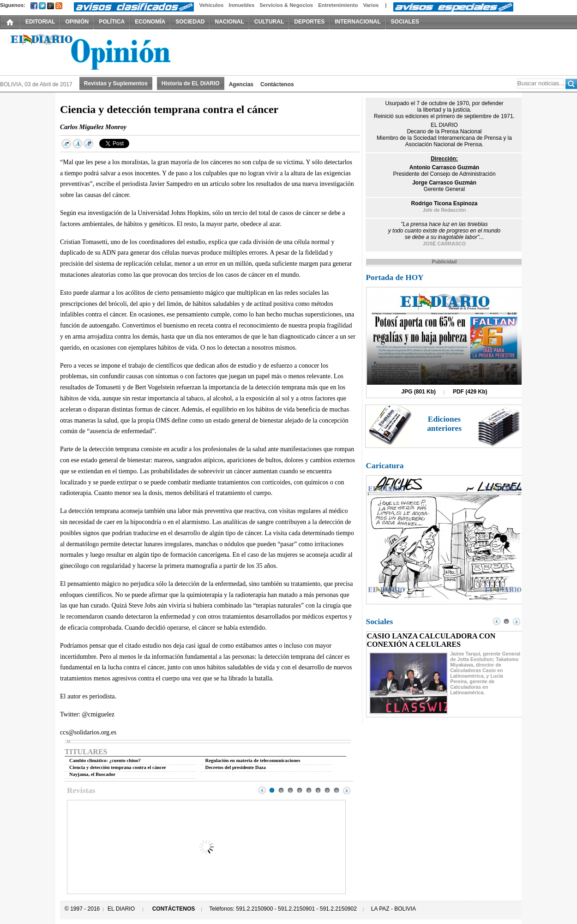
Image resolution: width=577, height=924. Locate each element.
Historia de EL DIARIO (191, 83)
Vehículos (211, 5)
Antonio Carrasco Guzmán (444, 167)
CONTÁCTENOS (174, 909)
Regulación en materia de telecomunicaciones (253, 760)
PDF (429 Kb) (470, 392)
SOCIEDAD (190, 22)
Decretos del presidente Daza (236, 767)
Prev (262, 790)
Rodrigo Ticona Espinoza (445, 203)
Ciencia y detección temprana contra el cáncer (118, 767)
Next (347, 790)
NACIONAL (229, 22)
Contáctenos (277, 84)
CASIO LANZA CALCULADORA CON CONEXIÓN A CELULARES (431, 640)
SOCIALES (405, 22)
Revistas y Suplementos (116, 83)
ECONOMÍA (150, 22)
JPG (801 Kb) (418, 392)
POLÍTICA (112, 22)
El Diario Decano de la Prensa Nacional (104, 51)
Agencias (241, 84)
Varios (371, 5)
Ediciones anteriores (444, 424)
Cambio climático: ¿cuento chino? (105, 760)
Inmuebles (241, 5)
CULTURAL (269, 22)
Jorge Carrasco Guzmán (444, 183)
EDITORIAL (40, 22)
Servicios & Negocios (286, 5)
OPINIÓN (77, 22)
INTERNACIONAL (358, 22)
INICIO (10, 22)
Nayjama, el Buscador (92, 774)
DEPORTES (309, 22)
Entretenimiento (338, 5)
